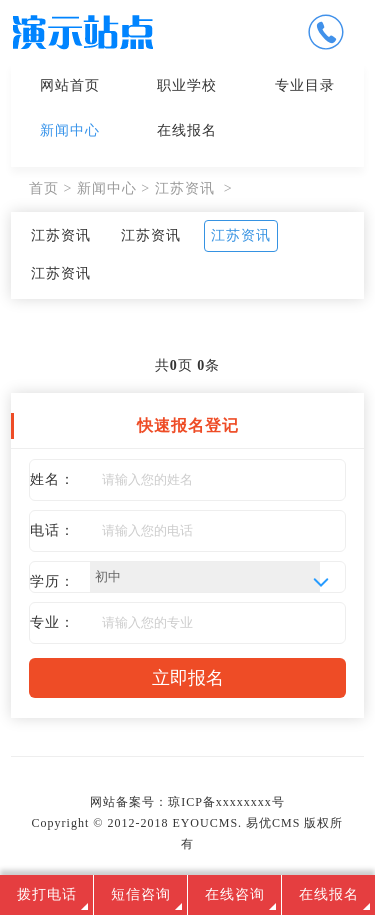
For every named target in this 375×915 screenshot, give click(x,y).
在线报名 (187, 130)
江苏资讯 (185, 188)
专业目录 (305, 85)
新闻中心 (70, 130)
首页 (44, 188)
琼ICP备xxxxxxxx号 (226, 802)
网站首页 (70, 85)
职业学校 (187, 85)
